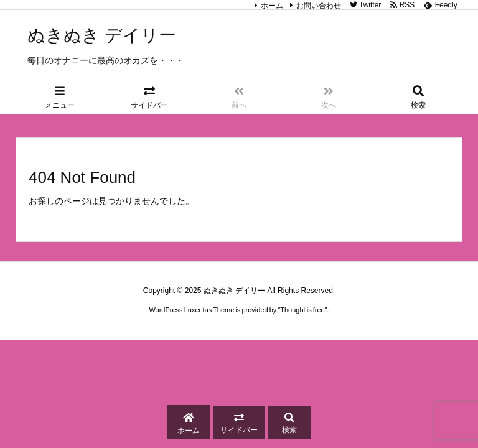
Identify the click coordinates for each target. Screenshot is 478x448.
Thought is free (302, 310)
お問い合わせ (319, 6)
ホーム (272, 6)
